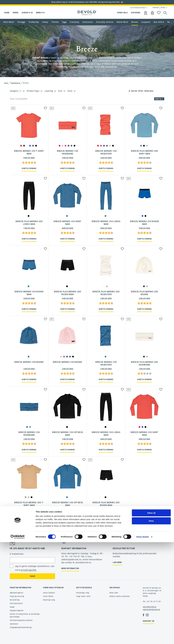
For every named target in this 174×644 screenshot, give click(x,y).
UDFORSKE (136, 13)
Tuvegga (21, 22)
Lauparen (146, 22)
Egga (64, 22)
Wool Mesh (9, 22)
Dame (7, 13)
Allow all (151, 615)
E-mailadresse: (17, 554)
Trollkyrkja (34, 22)
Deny (151, 623)
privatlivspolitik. (29, 570)
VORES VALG (122, 13)
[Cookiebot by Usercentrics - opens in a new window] (18, 639)
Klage (12, 607)
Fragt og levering (17, 596)
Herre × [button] (159, 99)
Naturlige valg (49, 600)
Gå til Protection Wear (138, 8)
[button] (172, 23)
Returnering (15, 600)
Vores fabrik (48, 596)
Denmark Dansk (159, 8)
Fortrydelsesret (16, 603)
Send (32, 576)
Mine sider (114, 593)
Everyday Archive (105, 22)
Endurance (88, 22)
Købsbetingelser (17, 593)
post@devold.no (150, 607)
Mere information (70, 568)
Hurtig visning (29, 168)
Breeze (135, 22)
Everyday (75, 22)
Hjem (6, 83)
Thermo (55, 22)
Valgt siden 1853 (83, 596)
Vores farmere (49, 593)
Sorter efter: (137, 91)
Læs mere (117, 562)
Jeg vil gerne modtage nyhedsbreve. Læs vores (35, 568)
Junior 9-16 (27, 13)
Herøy (45, 22)
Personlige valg (83, 593)
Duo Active (159, 22)
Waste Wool (122, 22)
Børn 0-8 (40, 13)
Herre (15, 13)
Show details (143, 639)
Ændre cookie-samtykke (120, 596)
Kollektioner (16, 83)
